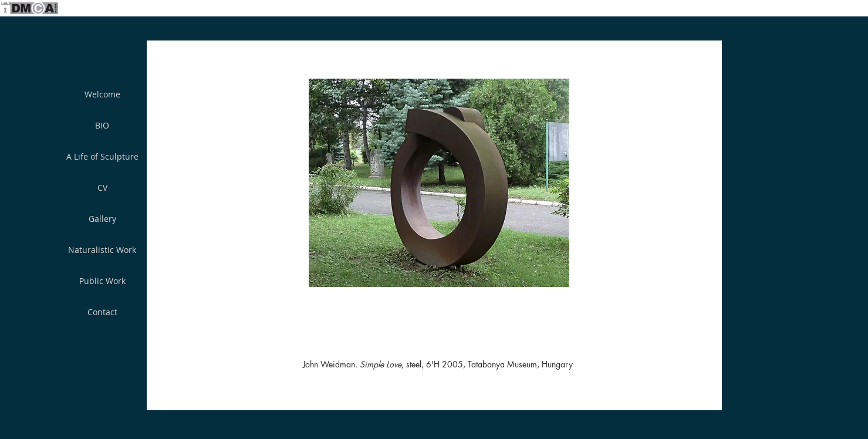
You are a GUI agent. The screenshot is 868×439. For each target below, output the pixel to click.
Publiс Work (102, 281)
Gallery (102, 219)
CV (102, 188)
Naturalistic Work (102, 250)
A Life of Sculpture (102, 156)
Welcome (102, 94)
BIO (102, 125)
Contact (102, 312)
